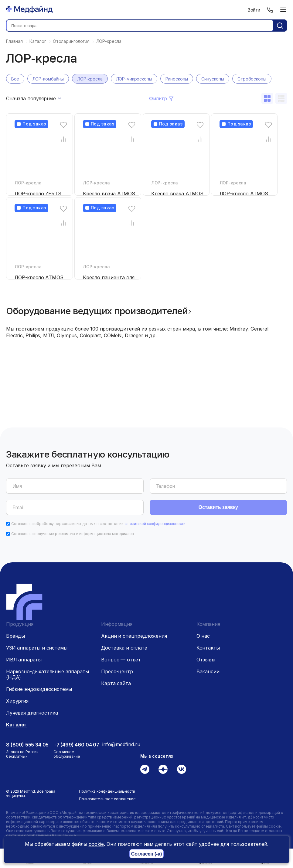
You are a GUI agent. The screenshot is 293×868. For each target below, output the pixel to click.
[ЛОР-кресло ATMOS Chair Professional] (246, 154)
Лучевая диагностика (32, 713)
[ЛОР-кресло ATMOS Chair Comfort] (41, 238)
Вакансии (208, 671)
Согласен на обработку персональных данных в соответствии (98, 524)
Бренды (15, 636)
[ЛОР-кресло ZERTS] (41, 154)
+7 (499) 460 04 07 (76, 745)
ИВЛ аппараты (24, 660)
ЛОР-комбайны (48, 79)
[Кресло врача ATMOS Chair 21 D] (110, 154)
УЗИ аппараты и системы (37, 648)
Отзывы (206, 660)
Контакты (208, 648)
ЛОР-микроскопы (134, 79)
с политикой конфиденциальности (155, 524)
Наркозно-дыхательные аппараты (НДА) (47, 674)
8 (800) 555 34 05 (27, 745)
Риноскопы (177, 79)
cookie (96, 844)
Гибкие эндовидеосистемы (39, 689)
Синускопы (213, 79)
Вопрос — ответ (121, 660)
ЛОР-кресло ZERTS (38, 194)
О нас (203, 636)
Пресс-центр (117, 671)
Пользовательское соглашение (107, 799)
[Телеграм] (145, 769)
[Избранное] (63, 125)
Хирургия (17, 701)
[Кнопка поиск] (280, 26)
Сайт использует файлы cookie (254, 826)
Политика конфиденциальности (107, 791)
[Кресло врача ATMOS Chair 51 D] (178, 154)
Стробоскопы (252, 79)
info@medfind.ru (121, 744)
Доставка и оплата (124, 648)
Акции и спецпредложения (134, 636)
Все (15, 79)
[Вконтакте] (182, 769)
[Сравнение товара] (63, 139)
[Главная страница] (29, 10)
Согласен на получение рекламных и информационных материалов (73, 534)
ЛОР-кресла (90, 79)
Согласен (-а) (146, 854)
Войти (254, 10)
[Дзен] (163, 769)
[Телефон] (270, 10)
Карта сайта (116, 683)
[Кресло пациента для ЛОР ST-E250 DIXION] (110, 238)
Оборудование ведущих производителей (97, 311)
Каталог (16, 725)
